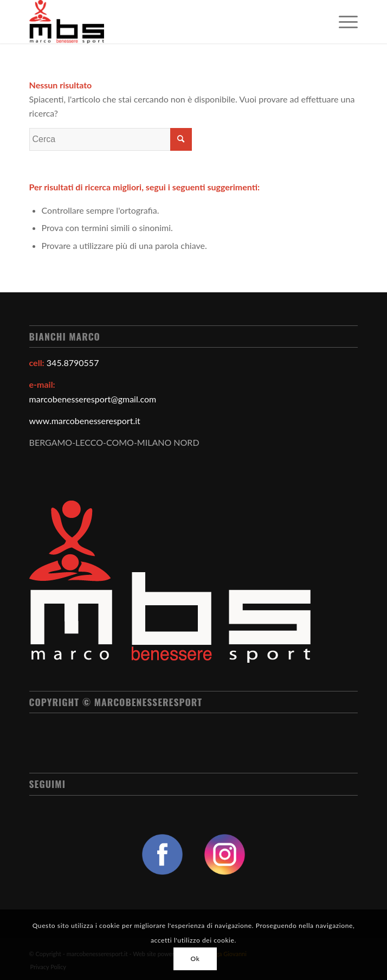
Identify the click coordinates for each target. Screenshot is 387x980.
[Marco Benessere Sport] (161, 22)
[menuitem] (343, 22)
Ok (195, 959)
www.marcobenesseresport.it (85, 421)
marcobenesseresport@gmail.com (93, 399)
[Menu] (343, 22)
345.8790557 (73, 363)
